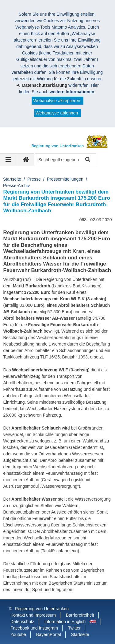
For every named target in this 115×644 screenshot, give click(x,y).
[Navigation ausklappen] (9, 160)
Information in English (65, 622)
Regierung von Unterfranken (42, 609)
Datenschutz (22, 622)
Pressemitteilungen (65, 179)
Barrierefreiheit (80, 615)
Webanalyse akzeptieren (57, 101)
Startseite (12, 179)
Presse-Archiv (16, 186)
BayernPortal (49, 634)
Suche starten (87, 160)
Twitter (74, 628)
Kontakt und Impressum (33, 615)
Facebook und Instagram (34, 628)
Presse (34, 179)
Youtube (18, 634)
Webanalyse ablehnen (57, 113)
